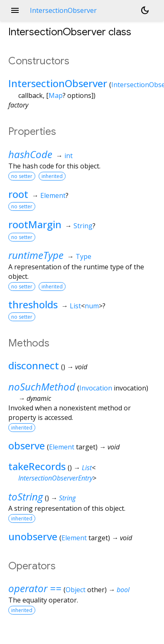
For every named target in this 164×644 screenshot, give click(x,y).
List (75, 306)
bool (123, 590)
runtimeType (36, 255)
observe (27, 445)
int (69, 156)
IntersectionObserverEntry (55, 478)
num (92, 306)
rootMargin (35, 224)
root (18, 194)
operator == (35, 588)
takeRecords (37, 466)
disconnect (34, 365)
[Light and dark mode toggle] (145, 10)
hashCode (30, 154)
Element (53, 195)
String (83, 226)
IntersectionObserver (58, 83)
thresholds (33, 304)
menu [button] (15, 10)
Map (56, 95)
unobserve (33, 536)
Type (83, 256)
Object (76, 590)
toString (26, 496)
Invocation (96, 388)
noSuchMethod (42, 387)
